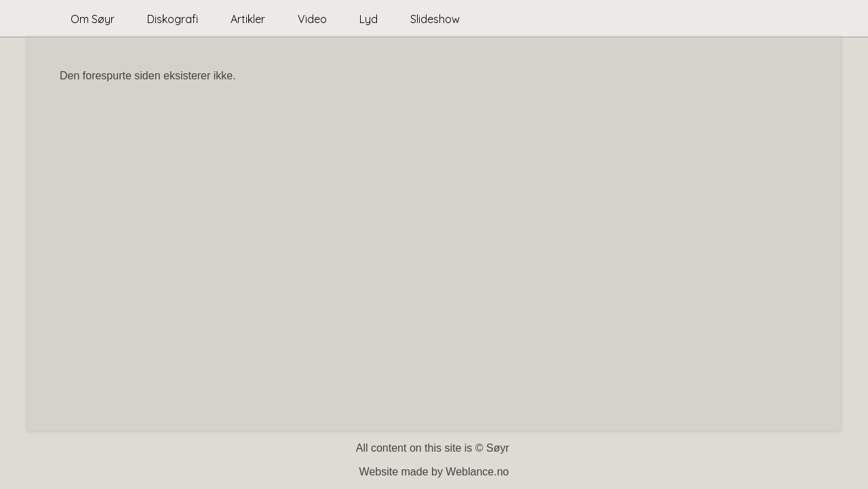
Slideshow (435, 19)
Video (312, 19)
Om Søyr (93, 19)
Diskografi (173, 19)
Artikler (248, 19)
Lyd (369, 19)
